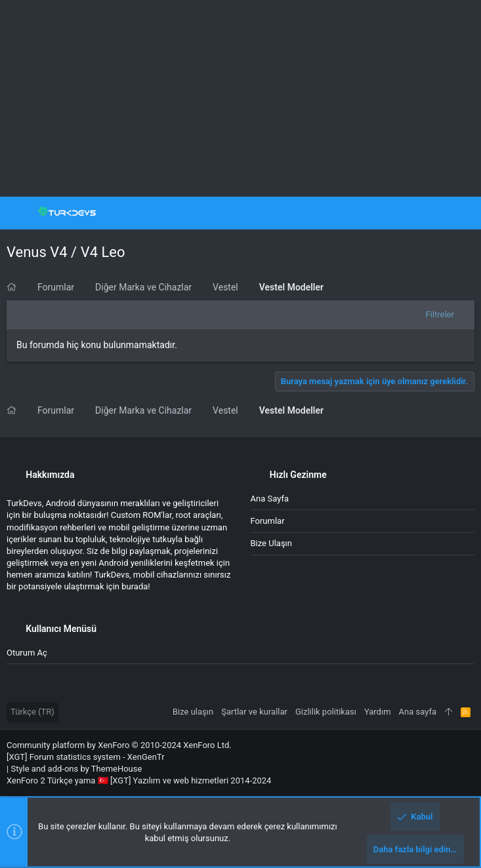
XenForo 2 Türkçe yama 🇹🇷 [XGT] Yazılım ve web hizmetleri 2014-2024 (139, 780)
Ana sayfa (270, 499)
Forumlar (268, 521)
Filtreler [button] (440, 314)
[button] (20, 213)
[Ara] (462, 213)
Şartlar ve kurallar (254, 712)
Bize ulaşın (272, 543)
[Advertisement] (240, 98)
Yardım (378, 712)
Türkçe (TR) (32, 712)
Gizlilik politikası (326, 712)
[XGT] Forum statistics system (86, 757)
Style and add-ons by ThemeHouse (76, 769)
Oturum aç (27, 653)
